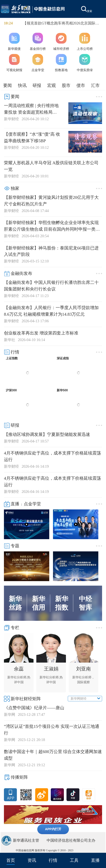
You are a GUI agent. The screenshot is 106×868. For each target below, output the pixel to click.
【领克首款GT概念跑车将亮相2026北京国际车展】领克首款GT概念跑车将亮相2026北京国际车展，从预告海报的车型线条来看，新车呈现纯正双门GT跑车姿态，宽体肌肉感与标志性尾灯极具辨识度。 (62, 24)
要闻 (7, 85)
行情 (53, 860)
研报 (37, 85)
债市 (81, 85)
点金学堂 (32, 504)
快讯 (22, 85)
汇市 (95, 85)
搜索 (87, 9)
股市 (66, 85)
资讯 (32, 860)
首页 (11, 860)
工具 (74, 860)
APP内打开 (53, 829)
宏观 (52, 85)
